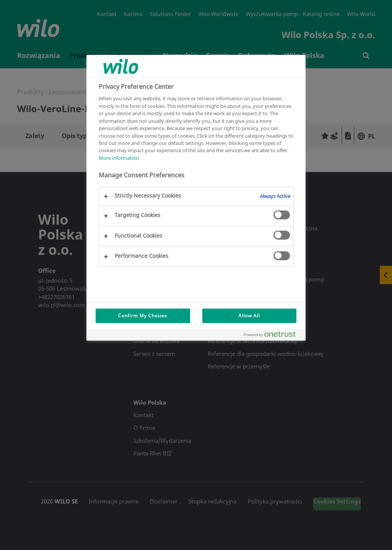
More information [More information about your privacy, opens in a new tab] (119, 158)
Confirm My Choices (143, 316)
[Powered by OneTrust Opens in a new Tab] (273, 336)
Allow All (249, 316)
